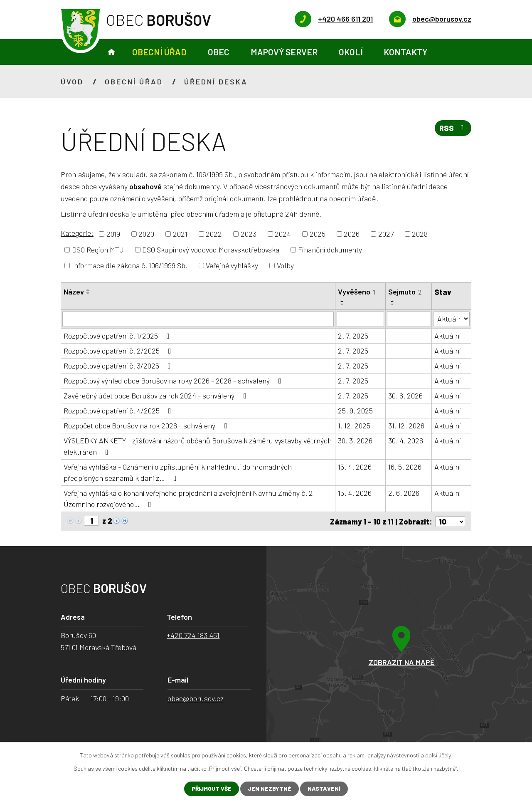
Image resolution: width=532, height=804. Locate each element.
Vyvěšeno (357, 292)
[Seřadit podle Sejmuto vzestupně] (393, 301)
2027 (386, 234)
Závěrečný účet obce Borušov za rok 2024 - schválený (156, 396)
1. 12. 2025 (355, 426)
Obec (219, 52)
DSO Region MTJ (98, 250)
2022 (214, 234)
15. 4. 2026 (355, 467)
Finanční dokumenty (330, 250)
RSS (453, 129)
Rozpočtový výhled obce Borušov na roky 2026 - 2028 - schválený (174, 381)
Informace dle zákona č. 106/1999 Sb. (130, 265)
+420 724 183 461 (193, 635)
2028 (420, 234)
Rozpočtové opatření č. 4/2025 (119, 411)
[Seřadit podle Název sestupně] (89, 293)
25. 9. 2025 (356, 411)
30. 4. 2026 (406, 440)
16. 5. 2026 (405, 467)
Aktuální (447, 336)
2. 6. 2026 (404, 493)
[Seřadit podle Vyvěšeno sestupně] (343, 304)
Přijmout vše (212, 789)
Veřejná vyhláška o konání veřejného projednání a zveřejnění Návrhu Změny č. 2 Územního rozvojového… (188, 498)
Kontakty (405, 52)
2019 (113, 234)
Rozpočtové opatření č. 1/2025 (118, 336)
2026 (352, 234)
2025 (318, 234)
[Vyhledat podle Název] (198, 319)
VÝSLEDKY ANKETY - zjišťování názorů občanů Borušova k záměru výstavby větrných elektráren (198, 446)
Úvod (111, 52)
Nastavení (324, 789)
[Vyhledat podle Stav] (451, 318)
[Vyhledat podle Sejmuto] (409, 319)
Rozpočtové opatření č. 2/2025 (119, 351)
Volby (285, 265)
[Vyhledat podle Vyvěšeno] (361, 319)
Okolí (351, 52)
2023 (249, 234)
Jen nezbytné (270, 789)
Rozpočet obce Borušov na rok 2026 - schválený (147, 426)
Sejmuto (405, 292)
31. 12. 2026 (406, 426)
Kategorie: (77, 233)
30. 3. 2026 (356, 440)
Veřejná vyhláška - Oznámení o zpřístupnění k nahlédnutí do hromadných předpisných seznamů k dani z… (178, 472)
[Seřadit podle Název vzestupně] (89, 290)
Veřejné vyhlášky (232, 265)
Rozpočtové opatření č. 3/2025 (119, 366)
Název (74, 292)
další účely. (439, 755)
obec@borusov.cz (196, 698)
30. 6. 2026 (405, 396)
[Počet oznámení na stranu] (450, 521)
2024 (283, 234)
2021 (180, 234)
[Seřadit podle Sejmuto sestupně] (393, 304)
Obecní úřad (159, 52)
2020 (146, 234)
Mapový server (284, 52)
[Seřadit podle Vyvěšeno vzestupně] (343, 301)
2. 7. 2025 (353, 336)
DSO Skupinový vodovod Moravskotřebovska (211, 250)
